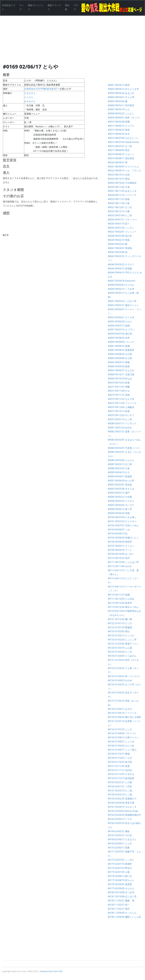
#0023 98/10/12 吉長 (119, 175)
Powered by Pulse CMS (51, 971)
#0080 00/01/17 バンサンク (122, 423)
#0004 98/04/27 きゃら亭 (121, 97)
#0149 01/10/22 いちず (120, 758)
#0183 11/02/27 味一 (119, 905)
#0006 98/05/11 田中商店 (121, 105)
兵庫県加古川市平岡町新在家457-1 (42, 89)
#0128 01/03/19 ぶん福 (120, 648)
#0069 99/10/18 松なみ (120, 379)
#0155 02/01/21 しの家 (120, 782)
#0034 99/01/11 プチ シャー (122, 220)
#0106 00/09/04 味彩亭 (120, 542)
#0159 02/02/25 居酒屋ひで (122, 799)
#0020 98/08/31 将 (118, 162)
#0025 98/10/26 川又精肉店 (122, 183)
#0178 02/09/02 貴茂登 (120, 884)
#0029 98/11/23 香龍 (119, 199)
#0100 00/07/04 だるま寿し (122, 517)
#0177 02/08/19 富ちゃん (121, 880)
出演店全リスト (9, 7)
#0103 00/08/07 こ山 (119, 530)
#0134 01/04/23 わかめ (120, 680)
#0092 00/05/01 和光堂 (120, 485)
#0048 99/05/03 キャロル (121, 285)
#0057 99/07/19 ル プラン (121, 330)
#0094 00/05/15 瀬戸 (119, 493)
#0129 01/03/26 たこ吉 (121, 652)
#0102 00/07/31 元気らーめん (123, 525)
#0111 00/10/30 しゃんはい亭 (123, 562)
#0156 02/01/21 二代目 (120, 786)
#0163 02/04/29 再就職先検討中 (124, 815)
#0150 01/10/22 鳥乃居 (120, 762)
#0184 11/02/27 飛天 (119, 909)
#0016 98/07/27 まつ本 (120, 146)
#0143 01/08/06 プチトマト (122, 733)
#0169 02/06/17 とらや (120, 843)
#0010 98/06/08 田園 (119, 122)
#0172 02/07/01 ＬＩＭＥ (121, 860)
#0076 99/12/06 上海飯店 (121, 407)
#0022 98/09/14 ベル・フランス (124, 171)
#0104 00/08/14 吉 (118, 533)
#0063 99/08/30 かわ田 (120, 354)
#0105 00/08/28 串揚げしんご (123, 538)
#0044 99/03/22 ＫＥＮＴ (121, 264)
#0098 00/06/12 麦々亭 (120, 509)
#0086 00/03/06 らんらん (121, 460)
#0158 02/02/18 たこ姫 (120, 794)
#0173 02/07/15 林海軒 (120, 864)
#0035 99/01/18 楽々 (119, 224)
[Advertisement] (72, 43)
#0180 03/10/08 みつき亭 (121, 892)
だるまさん (30, 93)
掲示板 (67, 7)
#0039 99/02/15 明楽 (119, 240)
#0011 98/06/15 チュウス (121, 126)
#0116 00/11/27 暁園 (119, 595)
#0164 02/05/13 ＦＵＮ (120, 819)
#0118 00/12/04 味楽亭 (120, 603)
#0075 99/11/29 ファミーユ (122, 403)
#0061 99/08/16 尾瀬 (119, 346)
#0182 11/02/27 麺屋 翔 (121, 901)
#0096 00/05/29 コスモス (121, 501)
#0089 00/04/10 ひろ (119, 472)
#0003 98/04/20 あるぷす (121, 93)
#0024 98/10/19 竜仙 (119, 179)
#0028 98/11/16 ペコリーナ (122, 195)
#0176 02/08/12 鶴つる (120, 876)
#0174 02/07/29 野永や (120, 868)
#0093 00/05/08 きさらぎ (121, 489)
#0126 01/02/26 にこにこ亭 (122, 640)
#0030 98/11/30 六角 (119, 203)
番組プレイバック (36, 7)
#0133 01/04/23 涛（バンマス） (124, 676)
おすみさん (31, 101)
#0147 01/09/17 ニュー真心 (122, 750)
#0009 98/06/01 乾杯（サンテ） (124, 118)
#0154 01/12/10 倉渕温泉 (121, 778)
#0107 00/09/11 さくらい (121, 546)
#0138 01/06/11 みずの (120, 709)
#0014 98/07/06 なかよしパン (123, 138)
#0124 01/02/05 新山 (119, 631)
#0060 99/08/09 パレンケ (121, 342)
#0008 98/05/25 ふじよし (121, 113)
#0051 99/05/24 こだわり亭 (122, 301)
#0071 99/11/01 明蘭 (119, 387)
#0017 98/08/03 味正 (119, 150)
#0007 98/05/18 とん (119, 109)
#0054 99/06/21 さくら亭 (121, 317)
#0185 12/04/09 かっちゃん (122, 913)
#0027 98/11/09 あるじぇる (122, 191)
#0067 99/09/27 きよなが (121, 370)
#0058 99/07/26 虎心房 (120, 334)
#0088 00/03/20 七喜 (119, 468)
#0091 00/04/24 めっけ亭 (121, 481)
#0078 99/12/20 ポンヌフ (121, 415)
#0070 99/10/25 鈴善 (119, 383)
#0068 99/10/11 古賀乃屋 (121, 374)
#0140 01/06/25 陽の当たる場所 (124, 717)
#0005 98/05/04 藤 (118, 101)
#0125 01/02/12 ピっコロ (121, 635)
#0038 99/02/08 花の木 (120, 236)
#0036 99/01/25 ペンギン (121, 228)
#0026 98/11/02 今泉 (119, 187)
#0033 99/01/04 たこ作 (120, 215)
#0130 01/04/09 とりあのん (122, 656)
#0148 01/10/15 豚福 (119, 754)
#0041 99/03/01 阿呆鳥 (120, 248)
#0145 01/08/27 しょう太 (121, 742)
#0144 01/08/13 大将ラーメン (123, 737)
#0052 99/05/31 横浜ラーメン (123, 305)
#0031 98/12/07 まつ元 (120, 207)
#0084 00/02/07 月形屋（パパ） (124, 448)
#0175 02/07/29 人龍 (119, 872)
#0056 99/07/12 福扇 (119, 326)
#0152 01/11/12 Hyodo (120, 770)
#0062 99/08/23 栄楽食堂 (121, 350)
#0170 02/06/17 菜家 (119, 848)
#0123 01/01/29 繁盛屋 (120, 627)
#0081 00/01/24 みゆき (120, 428)
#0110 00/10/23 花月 (119, 558)
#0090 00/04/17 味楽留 (120, 476)
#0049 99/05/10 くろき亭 (121, 289)
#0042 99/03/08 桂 (118, 252)
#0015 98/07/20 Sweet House (123, 142)
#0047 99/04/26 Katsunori (122, 281)
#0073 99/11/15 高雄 (119, 395)
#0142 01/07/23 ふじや (120, 729)
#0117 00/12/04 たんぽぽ (121, 599)
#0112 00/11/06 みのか (120, 566)
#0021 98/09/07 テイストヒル (123, 167)
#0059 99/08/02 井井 (119, 338)
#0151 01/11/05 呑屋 (119, 766)
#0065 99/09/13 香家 (119, 362)
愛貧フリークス (54, 7)
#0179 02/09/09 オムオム (121, 888)
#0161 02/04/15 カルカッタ (122, 807)
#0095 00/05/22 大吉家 (120, 497)
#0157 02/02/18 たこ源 (120, 791)
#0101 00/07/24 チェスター (122, 521)
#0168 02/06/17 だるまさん (122, 839)
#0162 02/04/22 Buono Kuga (123, 811)
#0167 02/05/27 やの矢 (120, 835)
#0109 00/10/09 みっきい (121, 554)
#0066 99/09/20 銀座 (119, 366)
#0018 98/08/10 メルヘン (121, 154)
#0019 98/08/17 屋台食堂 (121, 158)
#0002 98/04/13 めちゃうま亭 (123, 89)
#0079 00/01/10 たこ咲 (120, 419)
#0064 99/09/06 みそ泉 (120, 358)
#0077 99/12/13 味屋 (119, 411)
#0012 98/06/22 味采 (119, 130)
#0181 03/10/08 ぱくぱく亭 (122, 896)
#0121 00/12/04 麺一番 (120, 619)
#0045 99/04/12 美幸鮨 (120, 269)
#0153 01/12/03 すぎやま (121, 774)
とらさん (29, 97)
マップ (22, 7)
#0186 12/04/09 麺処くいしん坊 (124, 917)
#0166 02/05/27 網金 (119, 831)
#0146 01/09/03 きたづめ (121, 746)
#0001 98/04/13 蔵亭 (119, 85)
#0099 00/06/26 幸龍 (119, 513)
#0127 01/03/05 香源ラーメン (124, 644)
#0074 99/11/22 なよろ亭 (121, 399)
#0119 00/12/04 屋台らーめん (123, 607)
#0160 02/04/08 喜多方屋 (122, 803)
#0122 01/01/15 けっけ (120, 623)
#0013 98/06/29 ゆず (119, 134)
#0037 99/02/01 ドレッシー (122, 232)
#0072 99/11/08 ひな (119, 391)
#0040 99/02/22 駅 (118, 244)
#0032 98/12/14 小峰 (119, 211)
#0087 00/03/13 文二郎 (120, 464)
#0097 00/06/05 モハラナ (121, 505)
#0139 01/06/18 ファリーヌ (122, 713)
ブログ (76, 7)
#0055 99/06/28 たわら (120, 321)
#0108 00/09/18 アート (120, 550)
